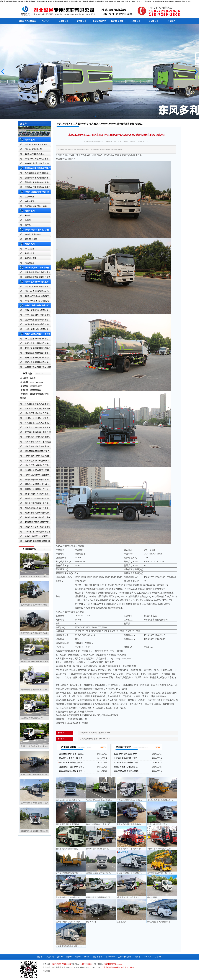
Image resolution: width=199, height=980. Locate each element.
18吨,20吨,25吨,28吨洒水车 (37, 159)
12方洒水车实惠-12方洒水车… (127, 754)
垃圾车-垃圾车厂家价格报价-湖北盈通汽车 (34, 509)
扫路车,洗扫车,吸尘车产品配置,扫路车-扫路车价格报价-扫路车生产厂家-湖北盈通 (34, 523)
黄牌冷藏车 (30, 201)
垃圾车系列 (135, 21)
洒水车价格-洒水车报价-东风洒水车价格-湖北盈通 (34, 471)
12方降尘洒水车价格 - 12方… (72, 754)
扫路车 (28, 215)
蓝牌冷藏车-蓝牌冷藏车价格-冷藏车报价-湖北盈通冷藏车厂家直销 (34, 320)
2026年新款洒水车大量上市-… (72, 771)
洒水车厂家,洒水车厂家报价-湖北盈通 (34, 419)
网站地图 (182, 1)
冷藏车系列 (153, 21)
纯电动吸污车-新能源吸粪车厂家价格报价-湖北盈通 (34, 188)
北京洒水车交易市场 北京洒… (127, 758)
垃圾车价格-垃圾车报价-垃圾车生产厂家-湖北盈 (34, 513)
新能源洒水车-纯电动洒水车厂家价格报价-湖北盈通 (34, 173)
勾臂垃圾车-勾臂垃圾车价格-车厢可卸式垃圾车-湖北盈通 (34, 344)
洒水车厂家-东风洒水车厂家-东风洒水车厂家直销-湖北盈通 (34, 466)
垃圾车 (78, 957)
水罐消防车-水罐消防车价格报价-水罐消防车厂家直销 (34, 532)
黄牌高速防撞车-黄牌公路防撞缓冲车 (34, 278)
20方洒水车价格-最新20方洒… (127, 762)
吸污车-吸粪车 (117, 21)
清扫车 (69, 957)
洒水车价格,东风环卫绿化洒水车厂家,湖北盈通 (34, 428)
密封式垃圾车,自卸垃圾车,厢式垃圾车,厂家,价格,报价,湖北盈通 (35, 368)
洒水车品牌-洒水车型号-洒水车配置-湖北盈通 (34, 461)
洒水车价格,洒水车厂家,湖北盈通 (35, 442)
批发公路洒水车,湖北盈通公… (127, 767)
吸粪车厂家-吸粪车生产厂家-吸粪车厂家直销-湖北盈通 (34, 490)
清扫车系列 (81, 21)
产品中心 (45, 21)
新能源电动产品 (99, 21)
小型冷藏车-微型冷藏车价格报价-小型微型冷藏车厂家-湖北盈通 (34, 316)
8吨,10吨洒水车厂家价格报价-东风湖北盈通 (34, 292)
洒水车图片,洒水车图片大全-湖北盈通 (34, 447)
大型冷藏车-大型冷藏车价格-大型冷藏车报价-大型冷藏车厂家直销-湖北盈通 (34, 330)
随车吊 (138, 957)
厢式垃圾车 (30, 263)
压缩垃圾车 (30, 249)
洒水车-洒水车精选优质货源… (72, 762)
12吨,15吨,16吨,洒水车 (35, 154)
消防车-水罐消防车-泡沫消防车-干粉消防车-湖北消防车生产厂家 (34, 537)
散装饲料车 (110, 957)
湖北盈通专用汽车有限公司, (64, 967)
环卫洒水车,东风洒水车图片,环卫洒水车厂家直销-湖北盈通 (35, 433)
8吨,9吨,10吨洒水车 (33, 149)
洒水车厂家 (61, 666)
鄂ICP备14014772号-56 (86, 967)
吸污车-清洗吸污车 (33, 234)
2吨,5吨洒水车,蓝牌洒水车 (36, 144)
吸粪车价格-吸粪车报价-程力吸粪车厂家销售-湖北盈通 (34, 485)
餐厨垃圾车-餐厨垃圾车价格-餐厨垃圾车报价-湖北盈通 (34, 358)
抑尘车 (60, 957)
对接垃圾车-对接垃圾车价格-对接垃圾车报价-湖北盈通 (34, 353)
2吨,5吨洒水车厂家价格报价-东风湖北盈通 (34, 287)
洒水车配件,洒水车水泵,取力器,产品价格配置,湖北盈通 (34, 456)
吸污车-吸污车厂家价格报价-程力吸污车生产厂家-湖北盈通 (34, 494)
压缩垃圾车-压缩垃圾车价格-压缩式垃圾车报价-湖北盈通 (34, 339)
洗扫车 (28, 220)
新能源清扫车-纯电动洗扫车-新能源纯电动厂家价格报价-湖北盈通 (34, 178)
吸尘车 (28, 225)
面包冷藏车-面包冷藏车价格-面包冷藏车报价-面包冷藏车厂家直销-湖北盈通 (34, 311)
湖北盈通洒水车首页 (27, 21)
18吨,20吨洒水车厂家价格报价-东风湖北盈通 (34, 301)
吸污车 (87, 957)
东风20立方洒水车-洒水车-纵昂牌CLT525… (96, 739)
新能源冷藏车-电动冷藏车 (36, 206)
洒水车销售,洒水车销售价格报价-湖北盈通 (34, 438)
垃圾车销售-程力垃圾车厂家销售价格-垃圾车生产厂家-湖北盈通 (34, 518)
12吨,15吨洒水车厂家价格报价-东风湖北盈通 (34, 297)
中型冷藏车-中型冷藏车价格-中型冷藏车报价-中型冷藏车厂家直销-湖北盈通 (34, 325)
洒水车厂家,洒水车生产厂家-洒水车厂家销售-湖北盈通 (34, 414)
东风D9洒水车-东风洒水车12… (127, 771)
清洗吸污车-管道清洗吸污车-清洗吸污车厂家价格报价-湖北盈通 (34, 504)
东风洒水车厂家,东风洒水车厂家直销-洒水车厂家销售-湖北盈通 (34, 423)
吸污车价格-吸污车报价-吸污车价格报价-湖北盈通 (34, 499)
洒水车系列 (63, 21)
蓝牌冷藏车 (30, 197)
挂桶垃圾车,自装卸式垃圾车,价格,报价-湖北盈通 (35, 349)
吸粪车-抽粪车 (31, 239)
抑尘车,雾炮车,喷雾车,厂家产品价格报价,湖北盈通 (34, 452)
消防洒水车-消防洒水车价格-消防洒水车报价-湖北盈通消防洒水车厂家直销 (34, 164)
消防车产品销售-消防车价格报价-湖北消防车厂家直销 (34, 527)
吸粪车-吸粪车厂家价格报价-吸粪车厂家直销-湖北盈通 (34, 480)
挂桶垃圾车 (30, 253)
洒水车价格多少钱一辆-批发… (72, 758)
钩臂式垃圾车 (31, 258)
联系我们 (171, 21)
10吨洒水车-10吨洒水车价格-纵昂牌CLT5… (96, 733)
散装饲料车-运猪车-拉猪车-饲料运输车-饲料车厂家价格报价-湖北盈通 (34, 542)
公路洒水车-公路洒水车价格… (72, 767)
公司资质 (148, 957)
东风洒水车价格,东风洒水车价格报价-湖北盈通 (34, 404)
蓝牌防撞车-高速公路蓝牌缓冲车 (34, 273)
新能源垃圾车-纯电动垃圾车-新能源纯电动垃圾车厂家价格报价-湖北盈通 (34, 183)
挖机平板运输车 (125, 957)
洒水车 (188, 1)
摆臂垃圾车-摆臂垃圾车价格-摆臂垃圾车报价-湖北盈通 (34, 363)
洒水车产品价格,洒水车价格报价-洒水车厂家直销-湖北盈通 (34, 409)
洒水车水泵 (98, 957)
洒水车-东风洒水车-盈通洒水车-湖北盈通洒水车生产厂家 (34, 475)
